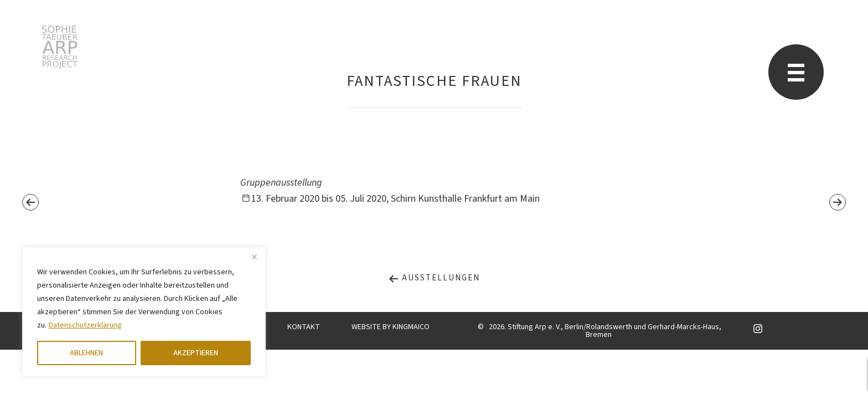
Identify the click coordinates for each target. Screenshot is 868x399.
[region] (144, 312)
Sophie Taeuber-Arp (60, 47)
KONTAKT (304, 327)
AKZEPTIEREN (196, 353)
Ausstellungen (434, 278)
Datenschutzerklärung (85, 325)
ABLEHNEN (86, 353)
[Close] (254, 257)
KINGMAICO (411, 327)
